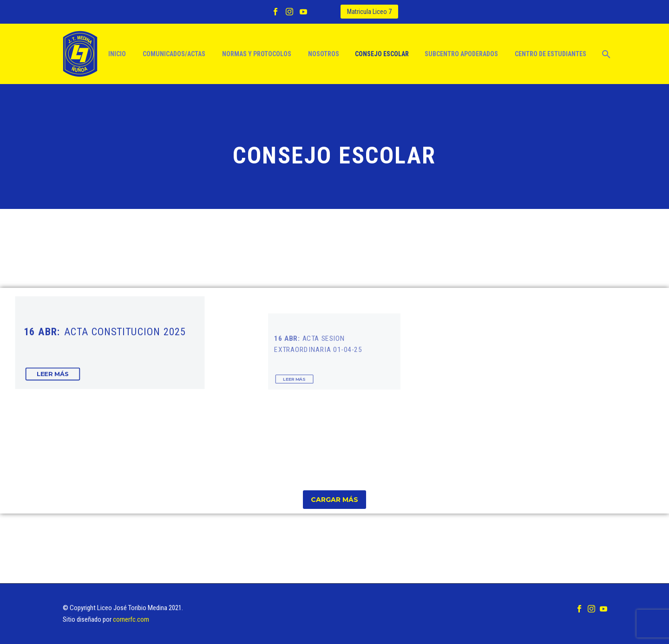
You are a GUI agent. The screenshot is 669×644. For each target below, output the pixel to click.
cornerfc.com (131, 619)
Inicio (117, 54)
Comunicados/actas (174, 54)
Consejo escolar (382, 54)
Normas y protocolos (257, 54)
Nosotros (324, 54)
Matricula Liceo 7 (369, 12)
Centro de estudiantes (551, 54)
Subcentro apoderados (461, 54)
